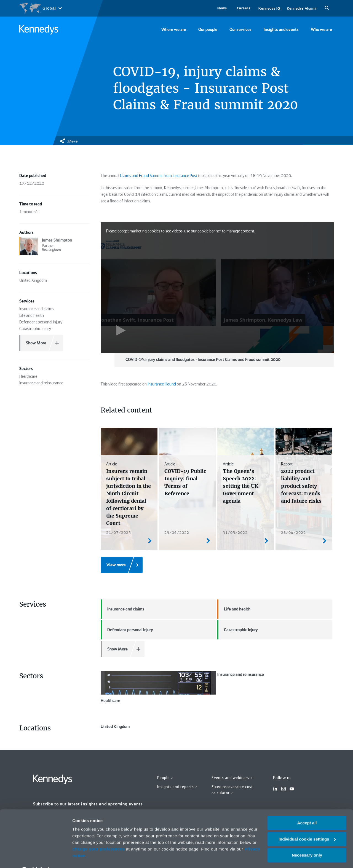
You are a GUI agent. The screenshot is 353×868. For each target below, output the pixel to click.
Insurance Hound (162, 384)
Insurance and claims (122, 609)
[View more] (122, 565)
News (222, 8)
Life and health (234, 609)
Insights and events (281, 30)
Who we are (321, 30)
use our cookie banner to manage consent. (220, 231)
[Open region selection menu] (40, 8)
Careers (244, 8)
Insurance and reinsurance (275, 687)
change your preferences (98, 835)
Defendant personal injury (127, 630)
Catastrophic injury (238, 630)
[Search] (327, 8)
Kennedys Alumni (302, 8)
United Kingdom (158, 739)
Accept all (307, 809)
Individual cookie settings (307, 825)
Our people (208, 30)
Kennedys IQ (269, 8)
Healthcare (158, 687)
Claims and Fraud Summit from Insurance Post (159, 176)
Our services (240, 30)
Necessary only (307, 841)
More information (89, 857)
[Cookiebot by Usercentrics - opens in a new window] (36, 857)
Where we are (174, 30)
